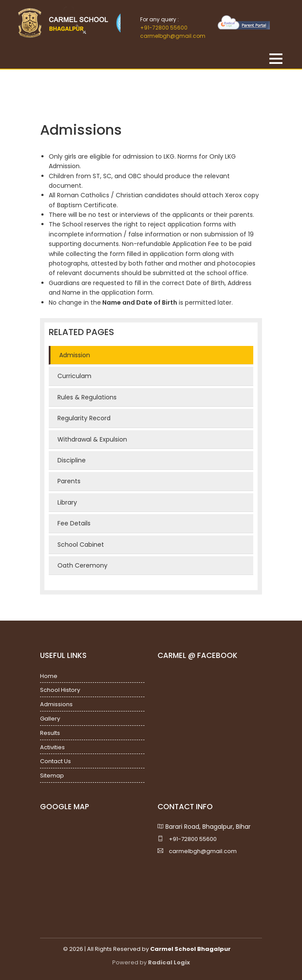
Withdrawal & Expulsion (92, 439)
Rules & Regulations (87, 397)
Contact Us (55, 761)
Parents (69, 481)
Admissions (56, 704)
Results (50, 733)
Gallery (50, 719)
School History (60, 690)
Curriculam (74, 376)
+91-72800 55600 (164, 28)
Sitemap (52, 776)
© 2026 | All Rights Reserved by (147, 949)
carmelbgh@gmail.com (173, 36)
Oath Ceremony (82, 565)
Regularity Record (84, 418)
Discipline (72, 460)
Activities (52, 747)
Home (49, 676)
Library (67, 502)
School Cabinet (81, 545)
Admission (75, 355)
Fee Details (74, 523)
